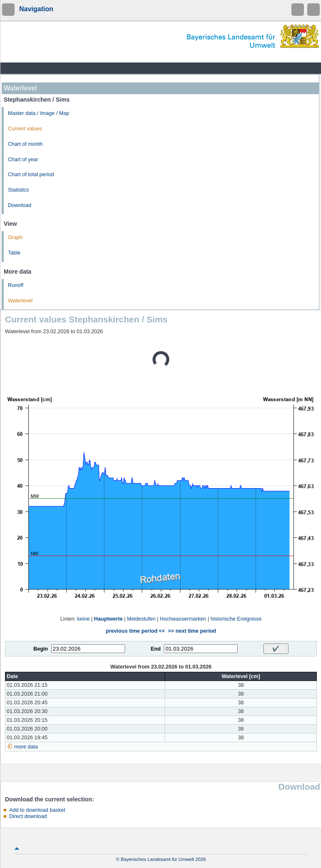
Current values (25, 129)
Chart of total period (31, 175)
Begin (41, 649)
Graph (15, 237)
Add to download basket (37, 810)
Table (14, 253)
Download (20, 205)
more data (26, 747)
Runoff (16, 285)
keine (83, 619)
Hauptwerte (109, 619)
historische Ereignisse (236, 619)
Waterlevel (20, 301)
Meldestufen (141, 619)
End (156, 649)
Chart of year (23, 160)
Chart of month (25, 144)
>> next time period (192, 631)
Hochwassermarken (183, 619)
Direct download (28, 816)
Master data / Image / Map (39, 113)
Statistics (18, 190)
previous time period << (135, 631)
